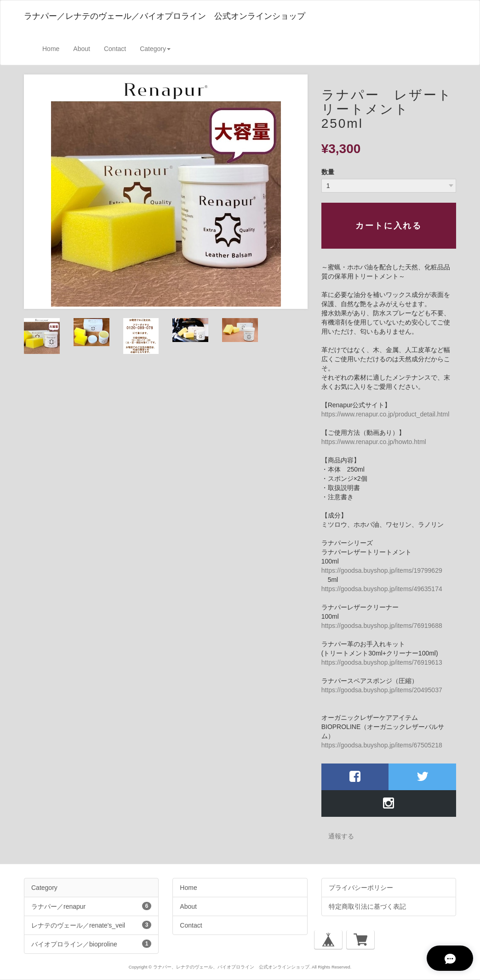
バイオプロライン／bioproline (91, 944)
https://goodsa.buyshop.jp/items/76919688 (382, 626)
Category (44, 888)
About (82, 49)
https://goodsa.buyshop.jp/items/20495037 (382, 690)
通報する (341, 836)
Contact (115, 49)
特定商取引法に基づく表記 (367, 906)
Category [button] (155, 49)
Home (51, 49)
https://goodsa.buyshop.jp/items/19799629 (382, 570)
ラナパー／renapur (91, 906)
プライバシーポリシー (361, 888)
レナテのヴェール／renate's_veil (91, 925)
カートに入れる (389, 226)
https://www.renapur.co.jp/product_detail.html (386, 414)
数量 (328, 172)
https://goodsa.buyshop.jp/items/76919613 (382, 662)
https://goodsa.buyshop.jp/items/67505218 (382, 745)
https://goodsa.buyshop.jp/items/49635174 (382, 589)
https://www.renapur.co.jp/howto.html (374, 442)
